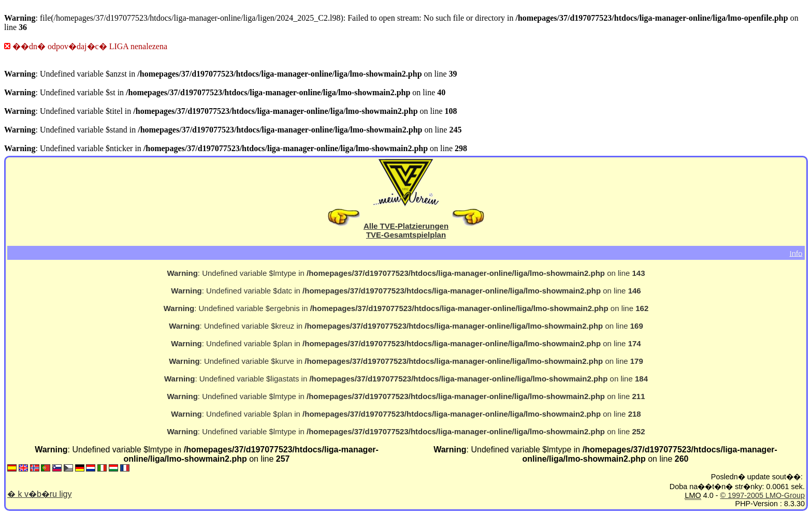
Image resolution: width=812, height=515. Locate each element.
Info (796, 253)
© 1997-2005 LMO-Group (763, 495)
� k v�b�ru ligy (39, 494)
